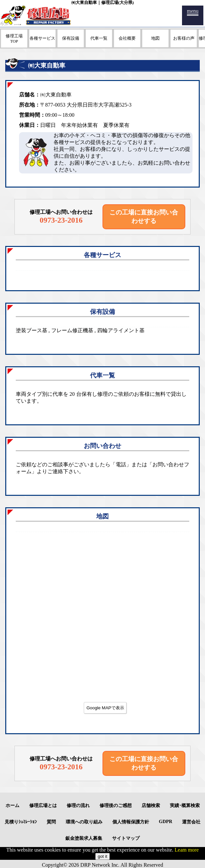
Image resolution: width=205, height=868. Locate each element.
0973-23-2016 (61, 220)
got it (103, 856)
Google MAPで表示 (105, 708)
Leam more (187, 850)
